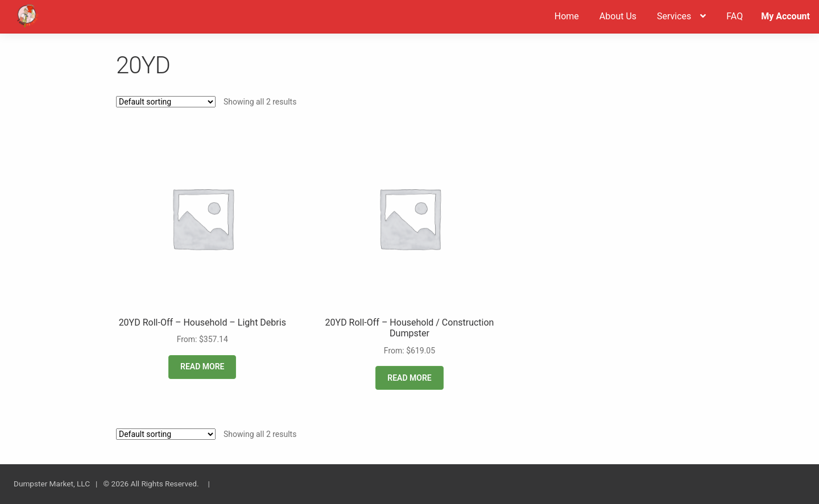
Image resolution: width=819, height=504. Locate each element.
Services (674, 16)
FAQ (735, 16)
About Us (618, 16)
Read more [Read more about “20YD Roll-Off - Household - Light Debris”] (202, 366)
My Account (785, 16)
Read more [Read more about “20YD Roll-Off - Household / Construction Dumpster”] (409, 378)
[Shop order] (166, 102)
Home (567, 16)
